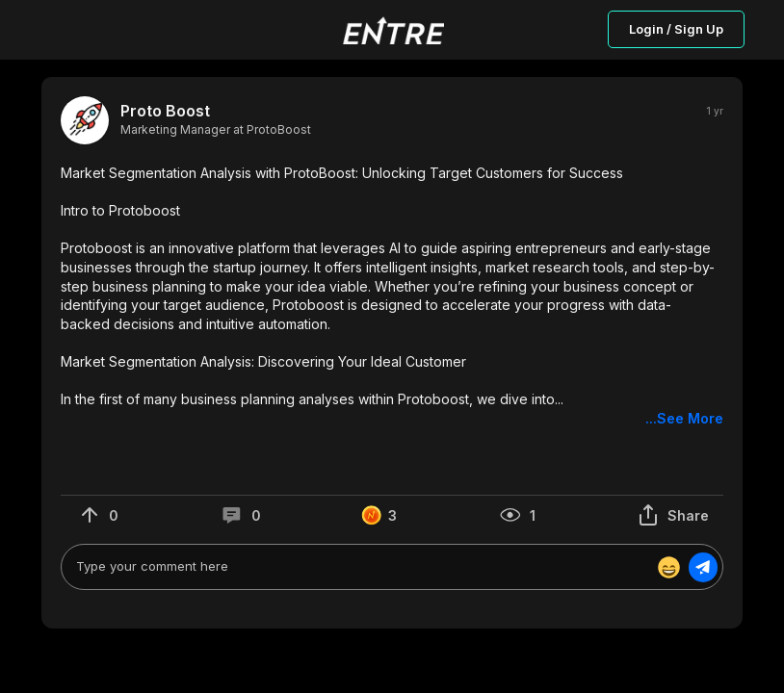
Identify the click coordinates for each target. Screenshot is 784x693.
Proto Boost (165, 111)
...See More (684, 418)
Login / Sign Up (676, 29)
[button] (392, 296)
